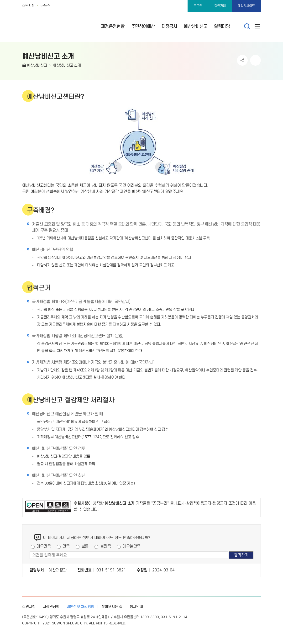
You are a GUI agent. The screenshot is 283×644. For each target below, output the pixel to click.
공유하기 (242, 60)
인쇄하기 (255, 60)
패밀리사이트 (246, 6)
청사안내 (136, 607)
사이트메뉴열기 (258, 27)
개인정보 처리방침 (80, 607)
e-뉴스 (45, 6)
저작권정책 (51, 607)
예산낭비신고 (37, 65)
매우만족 (44, 546)
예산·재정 (60, 24)
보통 (85, 546)
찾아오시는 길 (112, 607)
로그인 (198, 6)
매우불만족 (132, 546)
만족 (66, 546)
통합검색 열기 (247, 26)
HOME (25, 66)
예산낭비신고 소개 (67, 65)
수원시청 (28, 6)
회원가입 (220, 6)
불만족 (106, 546)
